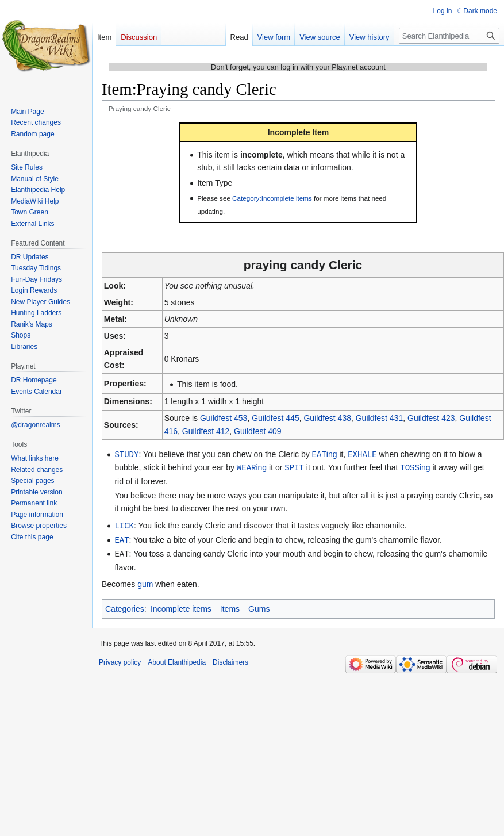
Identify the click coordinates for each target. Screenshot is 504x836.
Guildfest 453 (224, 418)
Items (230, 606)
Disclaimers (230, 659)
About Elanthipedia (177, 659)
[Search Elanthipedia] (449, 36)
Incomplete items (181, 606)
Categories (125, 606)
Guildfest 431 (380, 418)
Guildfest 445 (276, 418)
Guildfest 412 (206, 431)
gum (145, 581)
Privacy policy (120, 659)
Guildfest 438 (327, 418)
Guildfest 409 (258, 431)
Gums (259, 606)
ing (325, 454)
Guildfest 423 (431, 418)
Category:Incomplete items (272, 198)
